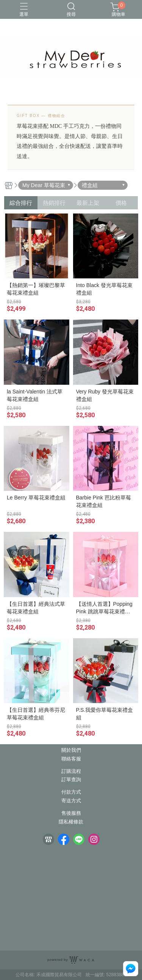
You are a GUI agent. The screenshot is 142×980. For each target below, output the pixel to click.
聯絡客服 (71, 759)
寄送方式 (71, 801)
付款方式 (71, 792)
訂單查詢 (71, 780)
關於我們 (71, 750)
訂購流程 (71, 772)
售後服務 (71, 813)
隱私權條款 (71, 822)
